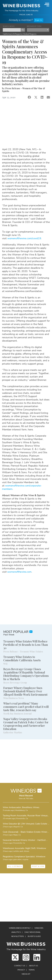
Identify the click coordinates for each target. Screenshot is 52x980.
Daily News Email (33, 932)
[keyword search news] (12, 30)
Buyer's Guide (34, 936)
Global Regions (30, 34)
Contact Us (20, 966)
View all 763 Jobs (26, 799)
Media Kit (26, 974)
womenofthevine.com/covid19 (24, 238)
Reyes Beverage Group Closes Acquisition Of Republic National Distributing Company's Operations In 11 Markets (26, 674)
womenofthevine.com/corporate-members (22, 487)
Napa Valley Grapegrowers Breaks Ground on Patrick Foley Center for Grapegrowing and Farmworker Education (26, 724)
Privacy (21, 970)
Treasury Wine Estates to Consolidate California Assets (22, 658)
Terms (32, 970)
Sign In (39, 20)
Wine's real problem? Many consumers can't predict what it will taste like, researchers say (26, 707)
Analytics (16, 932)
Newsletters (18, 936)
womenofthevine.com (19, 572)
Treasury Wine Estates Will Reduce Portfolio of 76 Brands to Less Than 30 (26, 645)
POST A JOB (38, 866)
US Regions (17, 34)
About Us (33, 966)
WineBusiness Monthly (20, 928)
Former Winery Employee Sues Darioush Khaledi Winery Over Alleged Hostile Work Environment (25, 691)
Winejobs (39, 928)
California (7, 34)
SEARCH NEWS (9, 26)
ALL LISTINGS (15, 866)
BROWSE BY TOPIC (34, 26)
